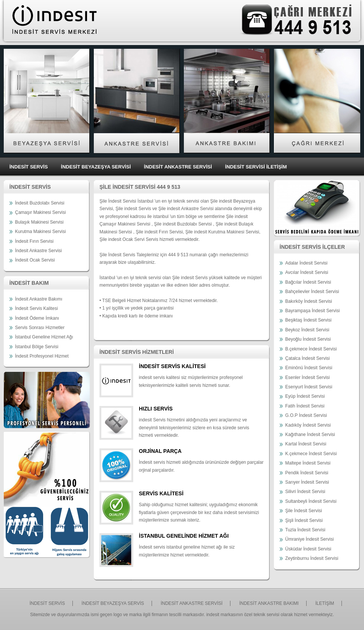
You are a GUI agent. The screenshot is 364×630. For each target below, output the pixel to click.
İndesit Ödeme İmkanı (37, 318)
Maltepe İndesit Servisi (308, 463)
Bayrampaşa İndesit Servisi (312, 311)
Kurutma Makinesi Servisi (40, 232)
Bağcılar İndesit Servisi (308, 282)
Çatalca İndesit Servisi (308, 358)
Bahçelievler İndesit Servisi (312, 292)
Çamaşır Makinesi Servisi (40, 212)
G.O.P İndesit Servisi (306, 415)
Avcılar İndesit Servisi (307, 272)
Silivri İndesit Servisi (305, 492)
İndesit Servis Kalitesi (36, 308)
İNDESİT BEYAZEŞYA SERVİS (113, 603)
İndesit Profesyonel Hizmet (42, 356)
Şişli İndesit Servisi (304, 520)
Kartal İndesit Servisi (306, 444)
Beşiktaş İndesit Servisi (308, 320)
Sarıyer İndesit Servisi (307, 482)
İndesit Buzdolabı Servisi (40, 203)
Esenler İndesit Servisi (308, 377)
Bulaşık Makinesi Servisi (39, 222)
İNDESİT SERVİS (29, 167)
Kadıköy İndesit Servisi (308, 425)
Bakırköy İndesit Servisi (309, 301)
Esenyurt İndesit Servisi (309, 387)
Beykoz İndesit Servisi (307, 330)
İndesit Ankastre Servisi (38, 251)
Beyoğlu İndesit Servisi (308, 339)
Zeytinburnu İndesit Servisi (312, 558)
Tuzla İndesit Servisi (305, 530)
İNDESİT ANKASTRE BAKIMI (269, 603)
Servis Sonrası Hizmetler (40, 328)
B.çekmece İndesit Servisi (311, 349)
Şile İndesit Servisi (304, 511)
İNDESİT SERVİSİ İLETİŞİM (256, 167)
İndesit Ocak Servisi (35, 260)
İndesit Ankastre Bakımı (39, 299)
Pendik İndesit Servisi (307, 473)
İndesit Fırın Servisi (34, 241)
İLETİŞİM (325, 603)
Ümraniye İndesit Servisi (309, 539)
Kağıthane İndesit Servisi (310, 435)
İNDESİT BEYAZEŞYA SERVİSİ (96, 167)
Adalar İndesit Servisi (306, 263)
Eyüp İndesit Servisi (305, 396)
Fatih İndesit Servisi (305, 406)
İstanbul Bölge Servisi (37, 347)
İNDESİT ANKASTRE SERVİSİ (178, 167)
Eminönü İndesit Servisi (309, 368)
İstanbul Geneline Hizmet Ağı (44, 337)
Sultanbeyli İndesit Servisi (311, 501)
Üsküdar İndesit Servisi (308, 549)
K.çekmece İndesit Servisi (311, 454)
